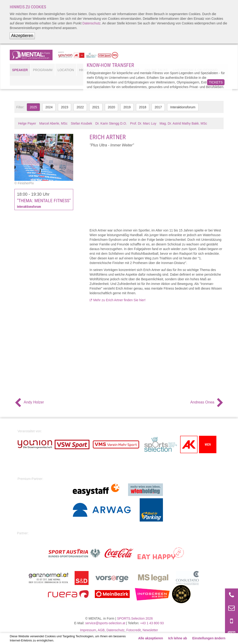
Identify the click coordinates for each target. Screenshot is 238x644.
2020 (111, 107)
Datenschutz (92, 23)
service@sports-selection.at (105, 623)
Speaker (20, 70)
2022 (80, 107)
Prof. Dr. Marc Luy (143, 123)
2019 (127, 107)
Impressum (88, 630)
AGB (101, 630)
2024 (49, 107)
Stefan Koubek (81, 123)
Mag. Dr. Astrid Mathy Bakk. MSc (183, 123)
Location (66, 70)
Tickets (216, 82)
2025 (33, 107)
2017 (158, 107)
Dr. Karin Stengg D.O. (111, 123)
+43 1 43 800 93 (152, 623)
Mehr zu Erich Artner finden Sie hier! (119, 300)
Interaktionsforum (183, 107)
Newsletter (150, 630)
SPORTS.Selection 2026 (135, 618)
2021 (96, 107)
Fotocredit (134, 630)
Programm (43, 70)
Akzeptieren (22, 36)
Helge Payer (27, 123)
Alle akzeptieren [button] (151, 638)
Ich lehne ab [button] (178, 638)
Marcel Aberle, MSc (53, 123)
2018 (143, 107)
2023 (64, 107)
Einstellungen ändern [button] (209, 638)
